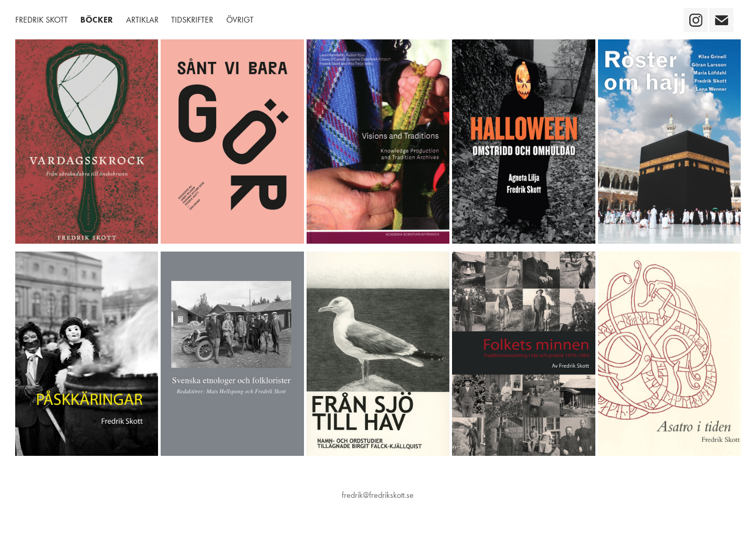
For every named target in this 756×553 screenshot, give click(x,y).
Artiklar (142, 20)
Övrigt (240, 20)
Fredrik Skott (41, 20)
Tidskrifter (192, 20)
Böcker (97, 20)
